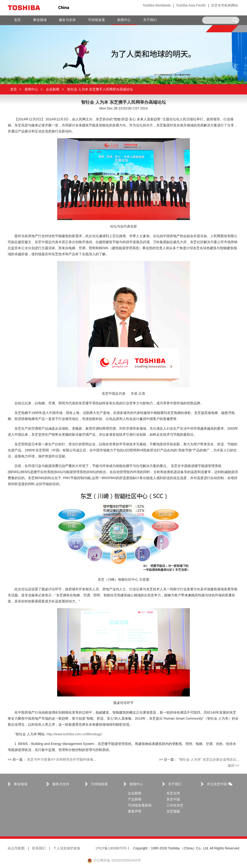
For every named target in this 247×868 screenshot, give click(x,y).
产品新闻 (135, 800)
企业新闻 (53, 89)
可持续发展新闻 (140, 806)
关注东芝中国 (220, 784)
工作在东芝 (175, 806)
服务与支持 (61, 784)
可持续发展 (99, 784)
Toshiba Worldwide (157, 6)
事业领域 (21, 784)
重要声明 (135, 812)
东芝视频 (173, 812)
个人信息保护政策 (67, 849)
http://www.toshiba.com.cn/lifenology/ (74, 734)
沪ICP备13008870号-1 (112, 849)
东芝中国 (173, 800)
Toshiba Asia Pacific (191, 6)
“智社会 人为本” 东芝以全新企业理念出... (209, 760)
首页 (14, 89)
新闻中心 (31, 89)
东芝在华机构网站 (225, 6)
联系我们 (39, 849)
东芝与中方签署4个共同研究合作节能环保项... (61, 760)
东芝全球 (173, 794)
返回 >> (233, 766)
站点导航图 (16, 849)
